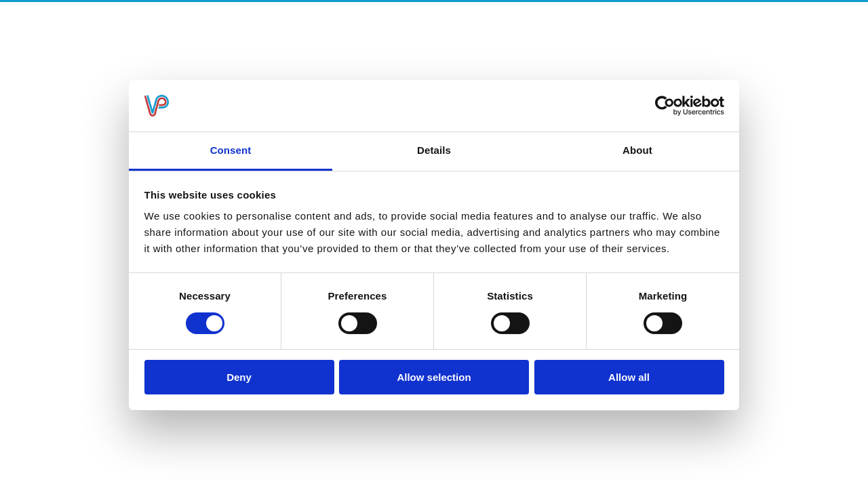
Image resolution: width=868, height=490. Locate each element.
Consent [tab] (231, 150)
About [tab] (637, 150)
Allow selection (434, 377)
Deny (239, 377)
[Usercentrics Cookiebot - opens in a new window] (665, 106)
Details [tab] (434, 150)
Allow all (629, 377)
